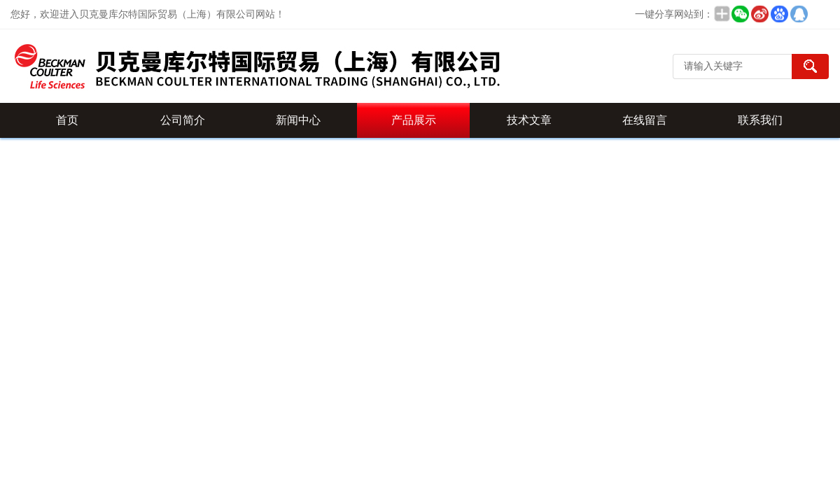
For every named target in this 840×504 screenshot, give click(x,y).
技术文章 (529, 120)
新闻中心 (298, 120)
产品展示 (414, 120)
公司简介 (183, 120)
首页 (67, 120)
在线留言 (645, 120)
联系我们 (760, 120)
